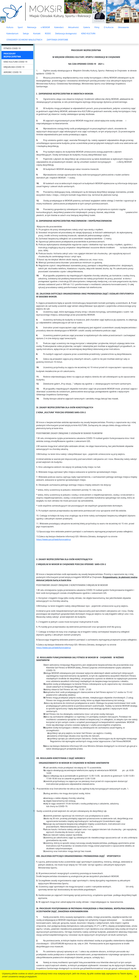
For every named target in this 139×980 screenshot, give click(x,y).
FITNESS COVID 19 (12, 48)
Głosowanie (123, 27)
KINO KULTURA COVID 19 (15, 62)
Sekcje (26, 33)
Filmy (97, 27)
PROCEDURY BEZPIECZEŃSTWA (12, 55)
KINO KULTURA (88, 33)
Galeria (87, 27)
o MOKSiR (45, 27)
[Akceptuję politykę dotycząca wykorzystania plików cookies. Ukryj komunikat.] (136, 977)
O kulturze (109, 27)
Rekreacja (32, 27)
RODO (48, 33)
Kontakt (37, 33)
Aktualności (74, 27)
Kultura (10, 27)
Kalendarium (12, 33)
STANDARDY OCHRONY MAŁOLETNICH (24, 40)
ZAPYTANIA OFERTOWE (57, 40)
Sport (20, 27)
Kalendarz (59, 27)
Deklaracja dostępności (66, 33)
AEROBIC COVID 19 (12, 72)
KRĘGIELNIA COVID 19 (14, 67)
